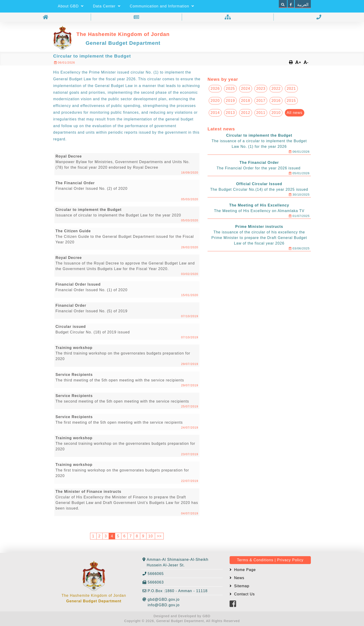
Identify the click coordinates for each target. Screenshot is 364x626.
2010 (276, 113)
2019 (231, 101)
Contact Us (244, 594)
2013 (231, 113)
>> (159, 536)
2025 (231, 89)
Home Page (244, 570)
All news (295, 113)
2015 (291, 101)
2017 (261, 101)
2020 (215, 101)
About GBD (71, 6)
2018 (246, 101)
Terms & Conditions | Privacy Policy (270, 560)
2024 (246, 89)
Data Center (107, 6)
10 (151, 536)
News (239, 578)
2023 (261, 89)
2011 (261, 113)
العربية (303, 5)
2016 (276, 101)
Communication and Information (162, 6)
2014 (215, 113)
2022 (276, 89)
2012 (246, 113)
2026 (215, 89)
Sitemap (241, 586)
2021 (291, 89)
